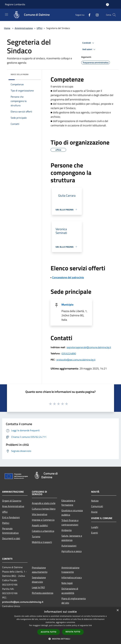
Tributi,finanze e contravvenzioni (70, 522)
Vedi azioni (89, 49)
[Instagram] (96, 15)
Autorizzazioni (69, 546)
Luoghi (95, 527)
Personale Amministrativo (10, 531)
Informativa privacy (72, 577)
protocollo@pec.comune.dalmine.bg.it (76, 360)
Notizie (95, 501)
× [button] (118, 610)
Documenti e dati (11, 538)
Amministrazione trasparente (70, 570)
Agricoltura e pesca (71, 551)
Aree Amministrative (13, 506)
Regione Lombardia (15, 4)
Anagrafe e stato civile (44, 503)
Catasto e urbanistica (43, 531)
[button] (60, 639)
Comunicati (97, 506)
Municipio (67, 305)
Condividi (89, 43)
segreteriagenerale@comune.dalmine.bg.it (89, 347)
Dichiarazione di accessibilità (70, 591)
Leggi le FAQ (38, 587)
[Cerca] (114, 15)
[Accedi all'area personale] (107, 5)
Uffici (40, 28)
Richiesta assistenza (43, 593)
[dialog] (60, 626)
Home (7, 28)
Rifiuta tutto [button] (73, 632)
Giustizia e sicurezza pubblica (72, 513)
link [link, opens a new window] (90, 625)
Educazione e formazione (68, 503)
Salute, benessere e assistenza (72, 538)
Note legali (67, 583)
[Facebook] (88, 15)
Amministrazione (24, 28)
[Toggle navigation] (6, 15)
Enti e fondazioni (11, 517)
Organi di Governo (12, 501)
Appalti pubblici (40, 525)
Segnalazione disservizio (39, 580)
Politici (6, 523)
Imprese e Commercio (43, 520)
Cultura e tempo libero (44, 509)
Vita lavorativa (40, 514)
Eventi (95, 533)
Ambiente (67, 530)
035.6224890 (69, 353)
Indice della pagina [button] (20, 74)
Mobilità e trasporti (42, 542)
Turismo (36, 536)
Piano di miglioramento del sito (74, 601)
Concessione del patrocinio (68, 277)
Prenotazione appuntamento (40, 570)
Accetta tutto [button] (49, 632)
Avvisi (94, 512)
